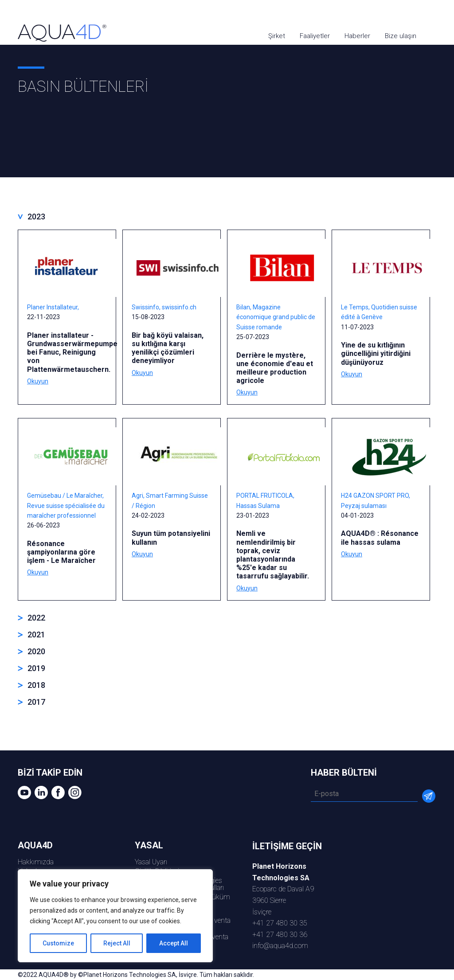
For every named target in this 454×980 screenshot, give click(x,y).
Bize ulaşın (401, 36)
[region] (115, 916)
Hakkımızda (36, 862)
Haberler (357, 36)
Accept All (174, 943)
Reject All (117, 943)
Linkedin (406, 14)
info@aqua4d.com (280, 946)
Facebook (423, 14)
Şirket (277, 36)
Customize (58, 943)
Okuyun (38, 381)
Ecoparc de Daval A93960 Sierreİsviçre (283, 889)
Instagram (440, 14)
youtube (389, 14)
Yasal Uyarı (151, 862)
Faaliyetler (315, 36)
